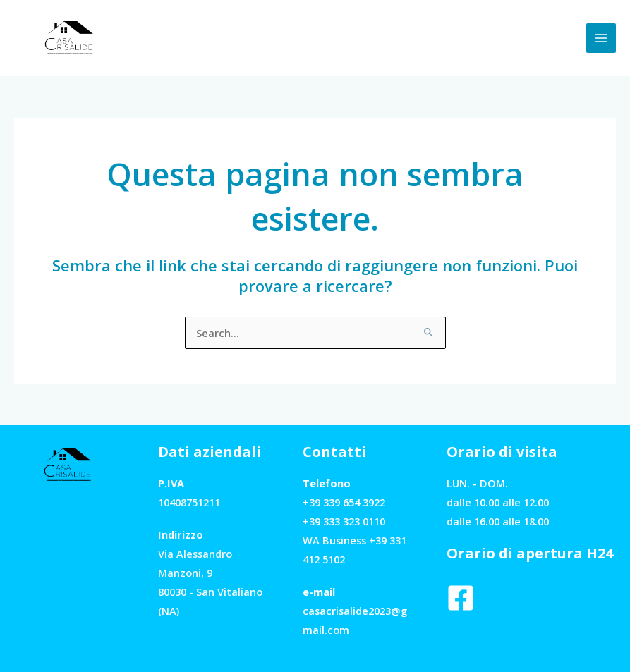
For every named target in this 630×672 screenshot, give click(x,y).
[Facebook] (461, 598)
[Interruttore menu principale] (601, 38)
